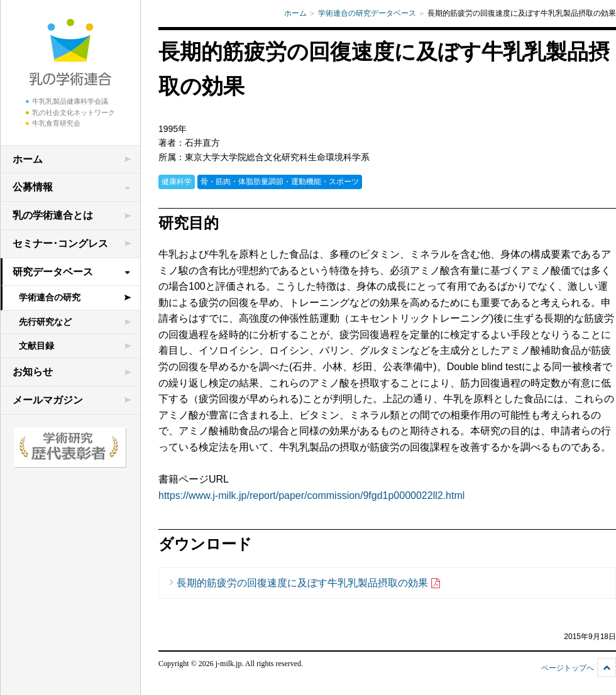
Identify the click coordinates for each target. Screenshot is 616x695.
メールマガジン (48, 400)
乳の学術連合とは (53, 215)
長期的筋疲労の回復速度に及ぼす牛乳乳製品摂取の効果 (309, 583)
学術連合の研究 (50, 297)
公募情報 (33, 187)
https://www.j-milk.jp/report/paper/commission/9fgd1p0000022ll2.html (311, 495)
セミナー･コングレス (60, 244)
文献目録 (36, 346)
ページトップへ (568, 668)
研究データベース (53, 272)
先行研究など (45, 322)
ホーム (28, 159)
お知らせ (33, 372)
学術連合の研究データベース (367, 13)
